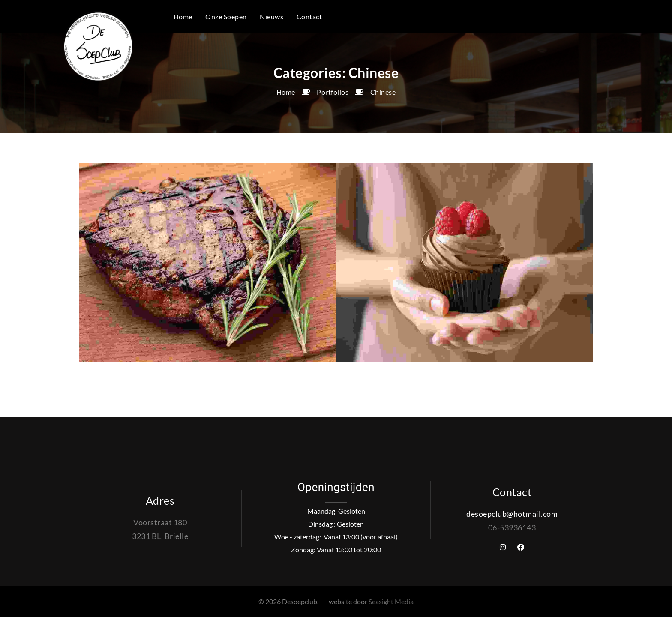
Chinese (383, 92)
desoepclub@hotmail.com (512, 514)
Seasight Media (391, 601)
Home (286, 92)
